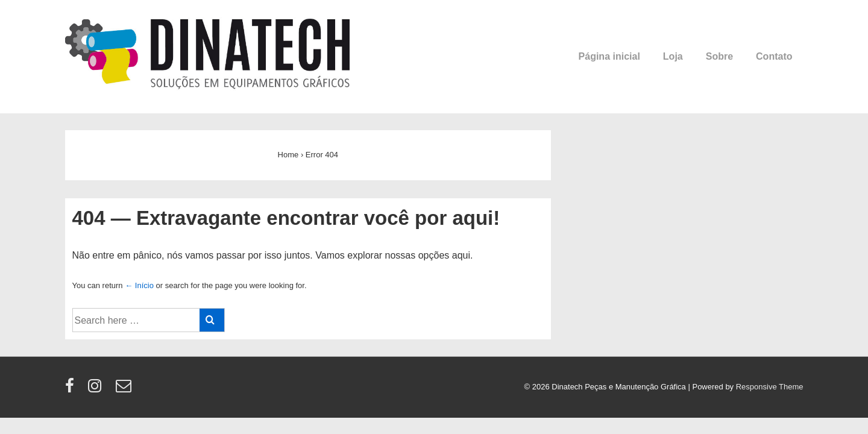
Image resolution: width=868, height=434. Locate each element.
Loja (673, 56)
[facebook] (72, 390)
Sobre (719, 56)
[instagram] (97, 390)
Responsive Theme (770, 387)
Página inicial (609, 56)
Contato (774, 56)
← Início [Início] (139, 285)
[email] (125, 390)
